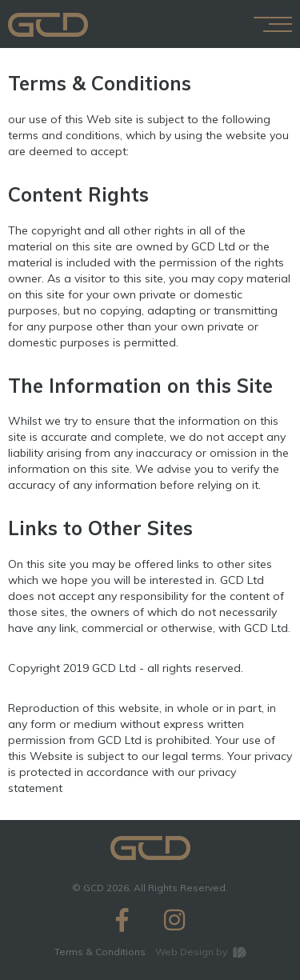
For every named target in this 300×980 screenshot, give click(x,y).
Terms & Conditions (100, 952)
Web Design (184, 952)
